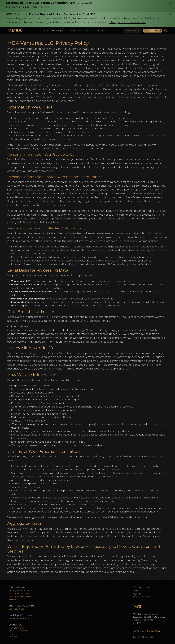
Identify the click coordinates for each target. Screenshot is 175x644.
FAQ (11, 634)
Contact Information (18, 631)
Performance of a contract (27, 284)
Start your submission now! (128, 22)
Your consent (19, 281)
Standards (90, 31)
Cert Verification (73, 31)
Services (44, 31)
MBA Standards (16, 628)
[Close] (170, 3)
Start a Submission (153, 31)
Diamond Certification (19, 594)
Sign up (137, 594)
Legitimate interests (23, 302)
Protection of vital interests (28, 299)
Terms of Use (139, 631)
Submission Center (18, 609)
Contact (102, 31)
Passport (13, 599)
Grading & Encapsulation (21, 591)
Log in (136, 591)
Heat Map (57, 31)
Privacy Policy (154, 631)
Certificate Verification (19, 618)
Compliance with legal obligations (32, 292)
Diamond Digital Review (20, 596)
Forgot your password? (144, 596)
